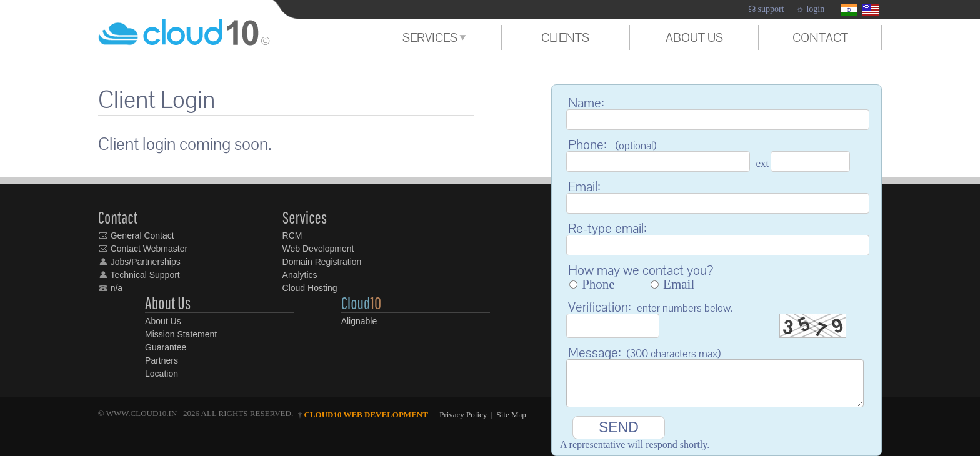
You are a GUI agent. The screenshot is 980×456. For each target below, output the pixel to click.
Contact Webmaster (143, 249)
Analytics (300, 275)
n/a (110, 288)
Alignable (359, 321)
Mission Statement (181, 334)
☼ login (810, 9)
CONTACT (820, 37)
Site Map (511, 414)
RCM (292, 235)
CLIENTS (565, 37)
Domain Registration (322, 262)
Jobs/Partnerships (139, 262)
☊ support (766, 9)
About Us (163, 321)
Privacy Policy (463, 414)
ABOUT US (694, 37)
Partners (162, 360)
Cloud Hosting (310, 288)
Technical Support (139, 275)
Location (162, 374)
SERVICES (434, 37)
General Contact (136, 235)
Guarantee (166, 347)
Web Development (318, 249)
